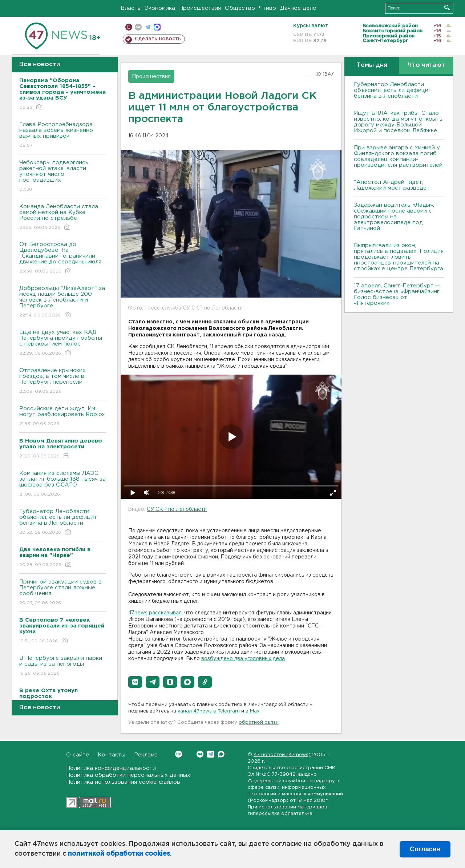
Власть (131, 8)
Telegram (211, 754)
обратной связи (259, 722)
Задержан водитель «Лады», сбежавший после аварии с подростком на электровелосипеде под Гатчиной (394, 217)
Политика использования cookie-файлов (123, 782)
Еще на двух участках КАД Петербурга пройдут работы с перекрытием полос (63, 343)
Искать (447, 7)
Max (221, 754)
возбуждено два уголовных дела (243, 659)
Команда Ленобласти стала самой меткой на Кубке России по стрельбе (63, 217)
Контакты (112, 755)
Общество (240, 8)
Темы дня (372, 65)
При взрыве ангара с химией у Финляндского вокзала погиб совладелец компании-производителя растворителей (398, 156)
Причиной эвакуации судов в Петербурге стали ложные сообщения (63, 593)
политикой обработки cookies (119, 854)
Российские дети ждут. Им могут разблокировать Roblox (63, 417)
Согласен (425, 849)
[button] (135, 682)
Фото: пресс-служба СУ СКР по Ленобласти (185, 308)
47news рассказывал (155, 613)
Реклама (146, 755)
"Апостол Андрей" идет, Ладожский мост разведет (392, 185)
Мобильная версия (129, 27)
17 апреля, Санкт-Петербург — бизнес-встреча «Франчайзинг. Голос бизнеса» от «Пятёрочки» (397, 294)
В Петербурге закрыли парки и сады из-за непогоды (63, 666)
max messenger (157, 27)
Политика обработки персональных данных (128, 775)
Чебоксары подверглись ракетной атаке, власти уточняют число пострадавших (63, 176)
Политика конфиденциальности (111, 768)
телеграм (148, 27)
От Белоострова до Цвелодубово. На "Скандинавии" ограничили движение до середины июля (63, 258)
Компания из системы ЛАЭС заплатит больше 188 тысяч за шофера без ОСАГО (63, 484)
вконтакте (138, 27)
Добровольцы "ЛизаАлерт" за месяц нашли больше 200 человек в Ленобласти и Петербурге (63, 302)
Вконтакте (179, 754)
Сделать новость (158, 39)
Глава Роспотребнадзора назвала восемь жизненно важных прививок (63, 135)
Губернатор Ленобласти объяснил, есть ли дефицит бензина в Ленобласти (63, 522)
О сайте (78, 755)
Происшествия (200, 8)
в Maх (252, 711)
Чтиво (268, 8)
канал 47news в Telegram (209, 711)
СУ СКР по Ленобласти (177, 509)
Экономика (160, 8)
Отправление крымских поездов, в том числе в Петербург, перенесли (63, 381)
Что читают (426, 65)
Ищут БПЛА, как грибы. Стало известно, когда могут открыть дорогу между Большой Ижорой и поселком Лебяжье (398, 122)
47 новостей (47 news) (282, 755)
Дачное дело (298, 8)
